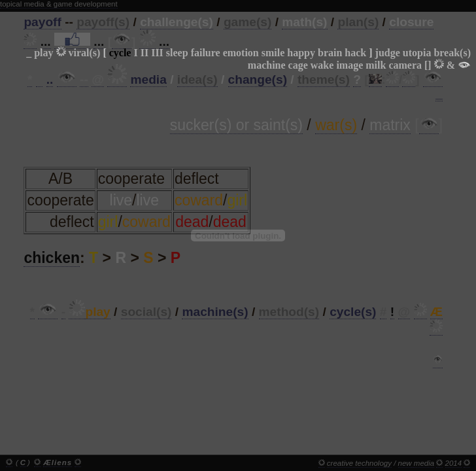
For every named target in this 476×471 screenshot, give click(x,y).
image (349, 65)
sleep (177, 53)
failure (206, 53)
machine (267, 65)
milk (376, 65)
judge (388, 53)
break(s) (452, 53)
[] (428, 65)
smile (273, 53)
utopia (417, 53)
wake (322, 65)
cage (298, 65)
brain (330, 53)
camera (405, 65)
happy (301, 53)
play (43, 53)
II (144, 53)
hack (355, 53)
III (157, 53)
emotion (241, 53)
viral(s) (85, 53)
